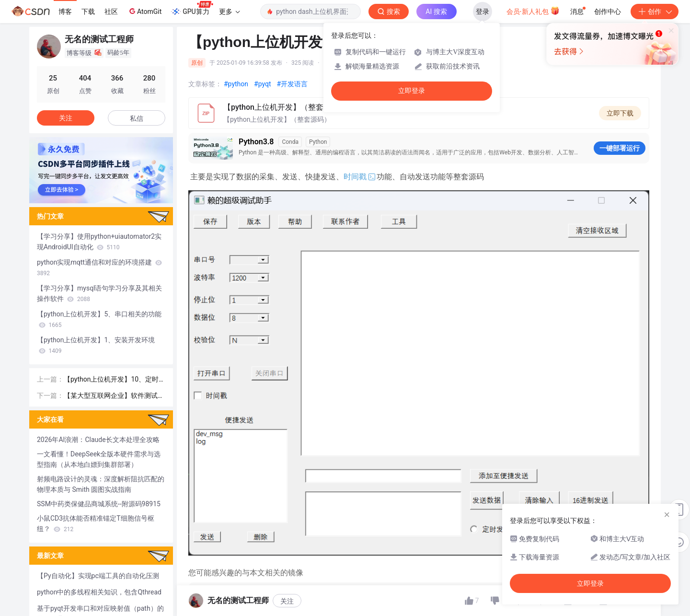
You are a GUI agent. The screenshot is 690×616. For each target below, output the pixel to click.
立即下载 (620, 113)
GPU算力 (192, 9)
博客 (65, 12)
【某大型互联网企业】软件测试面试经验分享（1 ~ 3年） (114, 396)
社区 (111, 12)
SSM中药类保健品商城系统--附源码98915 (99, 504)
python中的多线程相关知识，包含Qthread (99, 592)
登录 (483, 12)
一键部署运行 (620, 148)
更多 (230, 12)
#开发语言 (293, 84)
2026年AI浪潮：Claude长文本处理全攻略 (98, 440)
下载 (88, 12)
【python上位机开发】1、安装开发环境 (96, 345)
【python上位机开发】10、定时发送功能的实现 (111, 380)
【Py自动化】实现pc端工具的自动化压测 (98, 576)
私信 (137, 118)
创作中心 (608, 12)
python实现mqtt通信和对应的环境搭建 (99, 267)
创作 (655, 12)
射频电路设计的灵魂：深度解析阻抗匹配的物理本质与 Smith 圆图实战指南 (101, 484)
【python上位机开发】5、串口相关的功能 (99, 319)
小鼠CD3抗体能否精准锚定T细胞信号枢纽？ (96, 523)
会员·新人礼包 (533, 11)
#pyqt (262, 84)
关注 (66, 118)
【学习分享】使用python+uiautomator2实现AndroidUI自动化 (99, 242)
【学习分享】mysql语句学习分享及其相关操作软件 (100, 293)
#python (236, 84)
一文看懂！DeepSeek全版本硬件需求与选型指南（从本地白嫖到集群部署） (99, 459)
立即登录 (412, 91)
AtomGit (144, 11)
